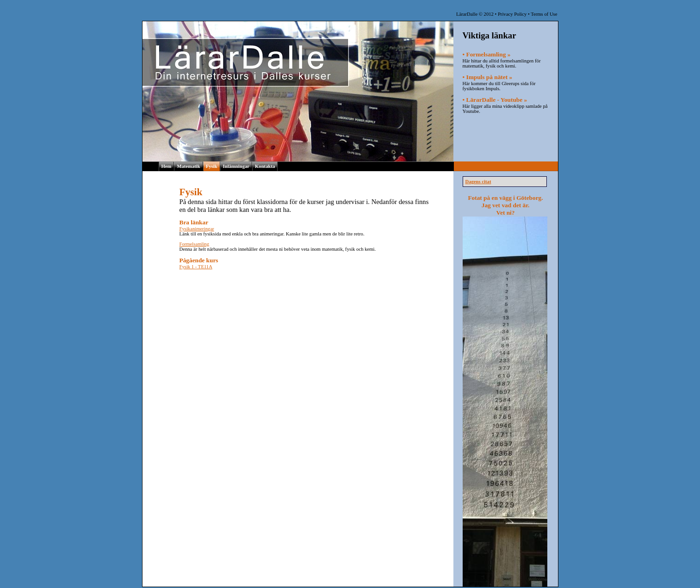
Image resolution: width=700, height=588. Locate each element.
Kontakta (265, 166)
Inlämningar (236, 166)
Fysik (212, 166)
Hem (167, 166)
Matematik (188, 166)
